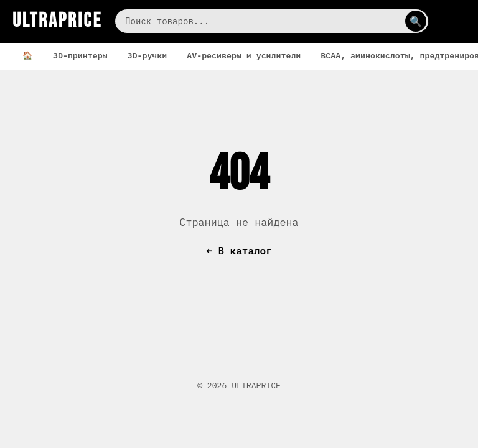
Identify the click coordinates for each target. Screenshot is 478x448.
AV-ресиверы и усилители (244, 55)
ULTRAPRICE (57, 21)
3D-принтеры (80, 55)
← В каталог (239, 251)
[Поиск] (272, 21)
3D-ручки (148, 55)
